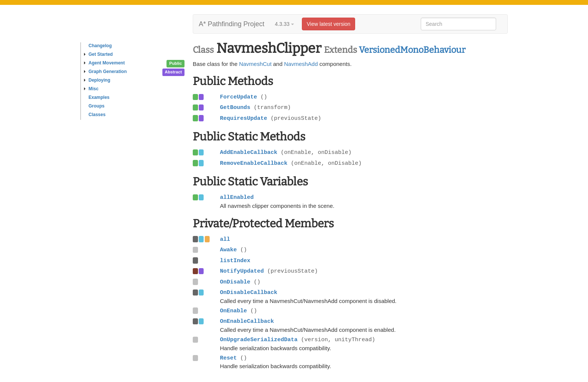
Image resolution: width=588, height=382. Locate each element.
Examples (99, 97)
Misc (91, 89)
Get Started (98, 54)
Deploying (97, 80)
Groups (97, 106)
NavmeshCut (255, 64)
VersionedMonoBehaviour (412, 50)
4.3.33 (284, 24)
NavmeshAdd (301, 64)
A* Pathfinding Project (232, 24)
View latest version (328, 24)
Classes (97, 115)
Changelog (100, 46)
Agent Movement (104, 63)
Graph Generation (105, 72)
